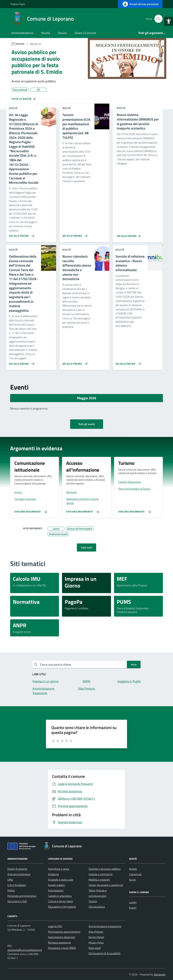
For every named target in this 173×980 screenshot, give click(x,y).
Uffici (10, 880)
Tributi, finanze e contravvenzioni (98, 893)
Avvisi (132, 880)
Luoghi (133, 902)
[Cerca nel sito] (158, 19)
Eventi (133, 908)
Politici (11, 890)
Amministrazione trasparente (105, 926)
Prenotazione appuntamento (64, 932)
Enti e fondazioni (17, 885)
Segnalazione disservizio (61, 937)
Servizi (62, 33)
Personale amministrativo (22, 896)
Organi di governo (17, 869)
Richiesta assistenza (59, 942)
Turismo (93, 901)
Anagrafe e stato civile (61, 880)
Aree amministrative (19, 874)
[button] (169, 21)
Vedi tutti (86, 547)
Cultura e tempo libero (60, 901)
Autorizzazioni (56, 890)
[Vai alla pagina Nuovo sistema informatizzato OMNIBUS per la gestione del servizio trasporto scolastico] (129, 235)
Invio (134, 664)
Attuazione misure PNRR (62, 948)
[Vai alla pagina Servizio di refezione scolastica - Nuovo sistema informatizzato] (127, 362)
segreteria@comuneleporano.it (25, 950)
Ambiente (53, 874)
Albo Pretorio (96, 932)
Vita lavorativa (97, 907)
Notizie (133, 869)
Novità (46, 33)
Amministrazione (22, 33)
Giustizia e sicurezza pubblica (104, 869)
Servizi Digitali (96, 937)
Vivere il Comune (85, 33)
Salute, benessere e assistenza (106, 885)
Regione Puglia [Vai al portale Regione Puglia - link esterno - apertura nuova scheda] (18, 4)
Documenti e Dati (17, 901)
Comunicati (135, 874)
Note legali (95, 948)
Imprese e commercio (100, 874)
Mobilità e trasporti (99, 880)
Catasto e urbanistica (60, 896)
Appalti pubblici (56, 885)
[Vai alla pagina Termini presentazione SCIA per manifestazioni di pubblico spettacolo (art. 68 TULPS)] (74, 235)
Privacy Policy (96, 942)
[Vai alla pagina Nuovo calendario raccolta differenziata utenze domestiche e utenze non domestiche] (74, 362)
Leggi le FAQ (55, 926)
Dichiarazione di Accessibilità (104, 953)
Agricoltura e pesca (59, 869)
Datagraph (160, 974)
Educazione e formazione (62, 907)
